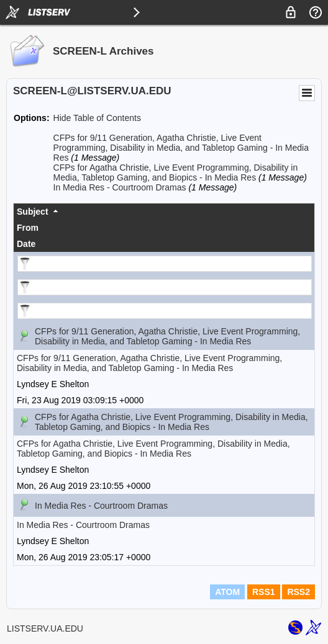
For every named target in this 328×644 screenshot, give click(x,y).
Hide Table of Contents (97, 118)
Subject (33, 212)
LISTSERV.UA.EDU (45, 628)
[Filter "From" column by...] (165, 287)
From (28, 228)
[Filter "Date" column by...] (165, 311)
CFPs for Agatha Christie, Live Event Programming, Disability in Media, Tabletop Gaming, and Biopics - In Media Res (176, 172)
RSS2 (298, 592)
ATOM (227, 592)
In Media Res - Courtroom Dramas (120, 187)
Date (26, 244)
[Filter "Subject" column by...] (165, 264)
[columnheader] (164, 212)
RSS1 (264, 592)
